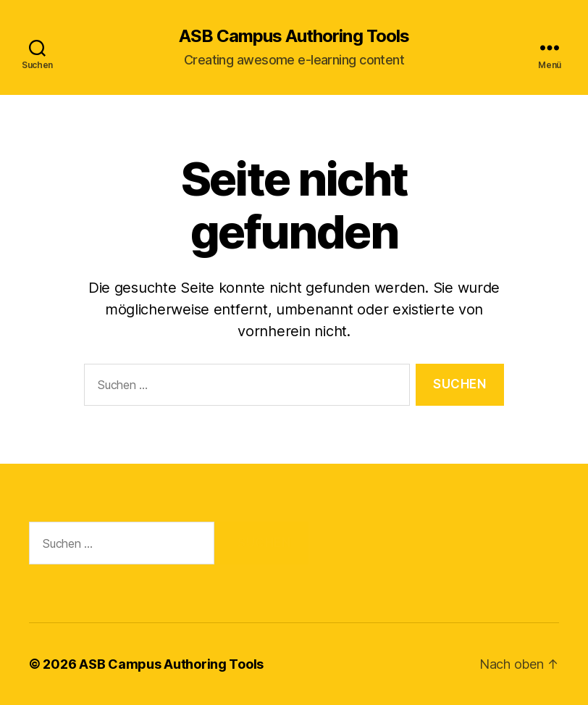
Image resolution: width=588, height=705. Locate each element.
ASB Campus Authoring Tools (294, 36)
